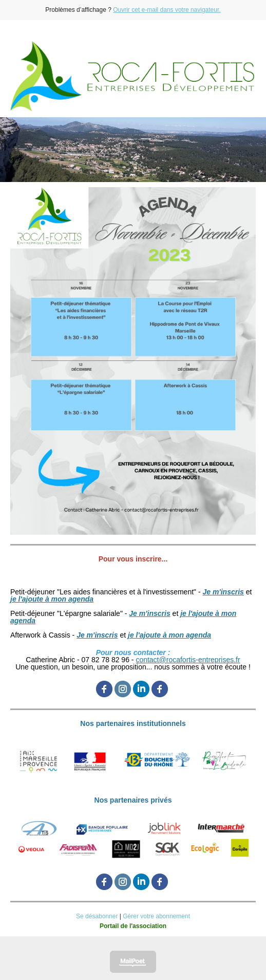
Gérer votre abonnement (156, 916)
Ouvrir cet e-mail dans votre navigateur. (167, 10)
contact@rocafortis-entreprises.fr (188, 660)
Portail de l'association (133, 926)
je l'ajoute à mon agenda (52, 599)
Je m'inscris (223, 592)
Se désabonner (97, 916)
